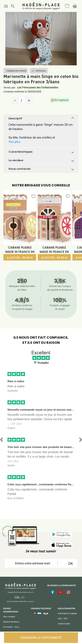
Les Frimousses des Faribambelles (38, 87)
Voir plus (14, 142)
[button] (41, 119)
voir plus (16, 424)
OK (70, 563)
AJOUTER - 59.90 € (20, 258)
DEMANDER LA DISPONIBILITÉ (41, 637)
